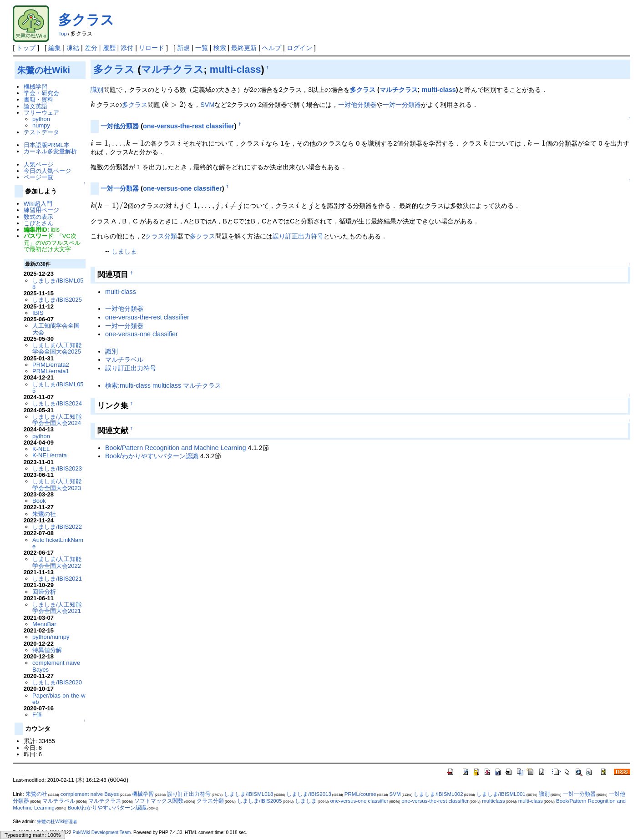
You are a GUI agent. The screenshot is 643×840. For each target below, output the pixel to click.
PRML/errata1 (51, 371)
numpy (41, 125)
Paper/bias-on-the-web (59, 699)
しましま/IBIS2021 (57, 579)
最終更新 (244, 48)
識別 (97, 90)
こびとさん (38, 223)
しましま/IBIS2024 (57, 403)
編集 (55, 48)
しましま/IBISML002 (438, 794)
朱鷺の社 (44, 514)
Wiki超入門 (38, 204)
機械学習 (35, 87)
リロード (152, 48)
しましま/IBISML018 (248, 794)
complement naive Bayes (56, 666)
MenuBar (44, 624)
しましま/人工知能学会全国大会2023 (57, 484)
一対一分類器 (402, 105)
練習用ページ (41, 210)
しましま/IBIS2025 (57, 300)
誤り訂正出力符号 (298, 236)
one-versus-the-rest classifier (189, 126)
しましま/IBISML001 (501, 794)
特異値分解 (47, 650)
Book (39, 501)
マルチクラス (172, 69)
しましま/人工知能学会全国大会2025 (57, 348)
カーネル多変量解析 (50, 151)
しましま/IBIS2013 (309, 794)
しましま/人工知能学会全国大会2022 (57, 562)
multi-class (235, 69)
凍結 (73, 48)
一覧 (202, 48)
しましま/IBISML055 (58, 387)
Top (63, 34)
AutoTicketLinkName (58, 543)
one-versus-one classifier (182, 188)
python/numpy (51, 637)
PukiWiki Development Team (101, 832)
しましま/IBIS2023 (57, 468)
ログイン (299, 48)
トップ (26, 48)
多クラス (86, 20)
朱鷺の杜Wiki (44, 70)
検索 (220, 48)
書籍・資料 (38, 99)
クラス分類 (161, 236)
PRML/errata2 (51, 365)
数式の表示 (38, 217)
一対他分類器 (357, 105)
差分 (91, 48)
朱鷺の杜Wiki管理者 (57, 822)
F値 (37, 715)
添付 (127, 48)
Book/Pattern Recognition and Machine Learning (176, 448)
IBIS (38, 313)
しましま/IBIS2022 (57, 527)
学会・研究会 (41, 93)
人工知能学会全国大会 (56, 329)
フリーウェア (41, 113)
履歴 (109, 48)
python (41, 119)
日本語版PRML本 (47, 145)
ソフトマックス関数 (159, 801)
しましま (124, 251)
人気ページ (38, 164)
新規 (183, 48)
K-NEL (41, 449)
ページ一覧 (38, 177)
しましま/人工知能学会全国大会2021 (57, 608)
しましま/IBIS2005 (260, 801)
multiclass (494, 801)
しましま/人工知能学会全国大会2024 (57, 420)
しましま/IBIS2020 (57, 682)
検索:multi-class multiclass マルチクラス (163, 385)
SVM (207, 105)
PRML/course (360, 794)
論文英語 (35, 106)
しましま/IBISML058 (58, 284)
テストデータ (41, 132)
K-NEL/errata (50, 455)
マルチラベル (124, 359)
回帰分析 (44, 592)
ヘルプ (272, 48)
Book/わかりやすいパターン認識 (152, 456)
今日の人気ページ (47, 171)
